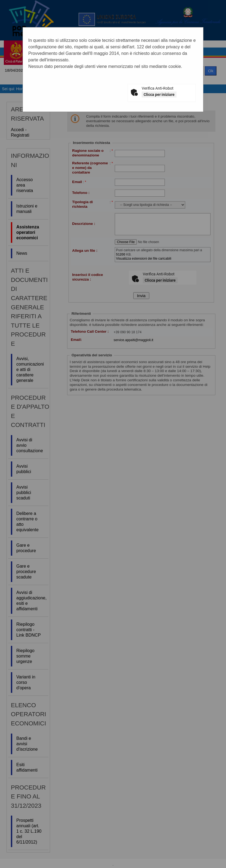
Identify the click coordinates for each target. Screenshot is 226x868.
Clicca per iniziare (159, 95)
